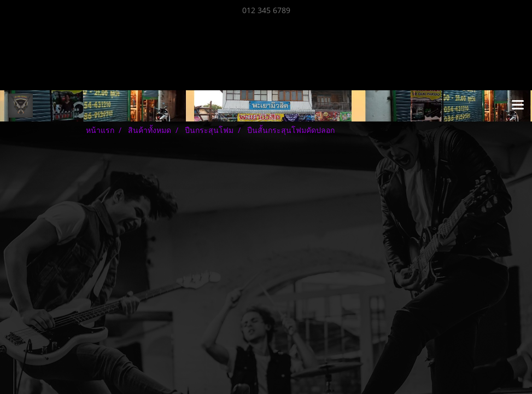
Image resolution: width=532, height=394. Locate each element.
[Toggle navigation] (518, 106)
